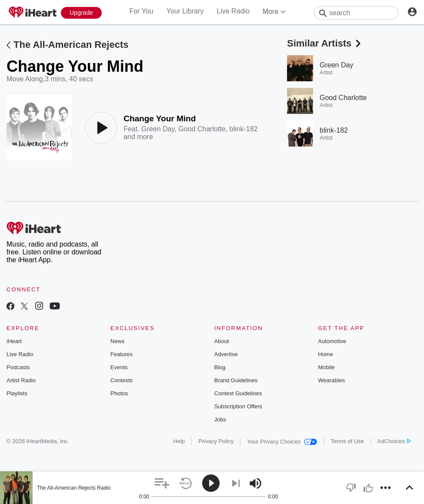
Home (326, 354)
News (118, 341)
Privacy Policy (216, 441)
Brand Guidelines (236, 380)
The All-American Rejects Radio (74, 488)
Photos (119, 393)
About (222, 341)
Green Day (158, 129)
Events (119, 367)
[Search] (356, 13)
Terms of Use (347, 441)
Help (179, 441)
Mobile (326, 367)
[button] (162, 483)
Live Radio (233, 11)
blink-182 (244, 129)
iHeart (14, 341)
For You (141, 11)
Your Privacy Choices (282, 442)
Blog (220, 367)
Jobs (220, 419)
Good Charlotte (202, 129)
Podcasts (18, 367)
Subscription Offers (238, 406)
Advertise (226, 354)
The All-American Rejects (71, 45)
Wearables (331, 380)
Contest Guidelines (238, 393)
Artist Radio (21, 380)
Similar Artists (325, 43)
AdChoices (394, 441)
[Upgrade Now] (81, 13)
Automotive (332, 341)
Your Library (185, 11)
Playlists (17, 393)
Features (122, 354)
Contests (122, 380)
